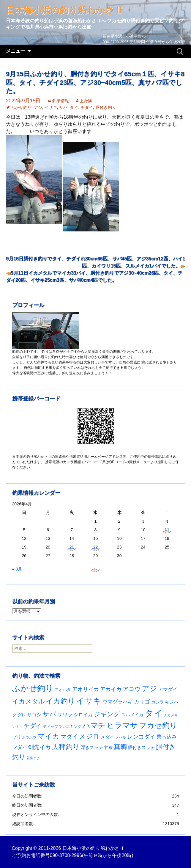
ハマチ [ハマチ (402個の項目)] (94, 725)
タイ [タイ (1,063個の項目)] (154, 713)
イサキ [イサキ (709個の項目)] (89, 701)
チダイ (87, 107)
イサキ (51, 107)
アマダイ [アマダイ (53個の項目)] (168, 689)
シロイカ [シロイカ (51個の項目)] (83, 715)
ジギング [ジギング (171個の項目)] (107, 714)
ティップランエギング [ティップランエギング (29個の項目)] (62, 727)
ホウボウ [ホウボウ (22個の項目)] (29, 737)
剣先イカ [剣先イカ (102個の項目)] (40, 747)
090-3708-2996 (66, 855)
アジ (38, 107)
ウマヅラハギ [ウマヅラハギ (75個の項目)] (118, 702)
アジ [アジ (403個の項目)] (149, 688)
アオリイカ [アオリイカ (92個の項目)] (86, 689)
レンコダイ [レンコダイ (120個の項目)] (141, 737)
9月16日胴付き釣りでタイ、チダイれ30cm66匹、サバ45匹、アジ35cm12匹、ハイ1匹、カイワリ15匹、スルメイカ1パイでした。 (95, 262)
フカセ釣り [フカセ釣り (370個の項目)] (158, 725)
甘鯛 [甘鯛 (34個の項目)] (108, 748)
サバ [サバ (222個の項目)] (49, 714)
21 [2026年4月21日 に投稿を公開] (72, 547)
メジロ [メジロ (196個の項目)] (89, 736)
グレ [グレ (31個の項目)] (22, 715)
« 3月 (17, 569)
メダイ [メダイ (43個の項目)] (107, 737)
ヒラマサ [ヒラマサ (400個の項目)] (122, 725)
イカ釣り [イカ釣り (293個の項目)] (60, 701)
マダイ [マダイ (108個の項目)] (69, 737)
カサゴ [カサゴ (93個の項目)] (142, 702)
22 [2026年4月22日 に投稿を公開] (96, 547)
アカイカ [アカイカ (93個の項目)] (111, 689)
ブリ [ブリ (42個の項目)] (17, 737)
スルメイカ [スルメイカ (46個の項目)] (132, 715)
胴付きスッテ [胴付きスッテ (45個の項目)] (141, 747)
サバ (63, 107)
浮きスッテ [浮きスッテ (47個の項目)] (92, 747)
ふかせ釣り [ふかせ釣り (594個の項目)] (33, 688)
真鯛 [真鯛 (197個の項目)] (120, 747)
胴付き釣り (106, 107)
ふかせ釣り (21, 107)
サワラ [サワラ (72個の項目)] (65, 715)
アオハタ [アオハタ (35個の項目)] (63, 690)
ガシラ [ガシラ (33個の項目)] (157, 702)
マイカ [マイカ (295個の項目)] (49, 736)
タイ (74, 107)
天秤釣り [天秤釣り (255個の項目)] (66, 747)
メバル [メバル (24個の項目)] (121, 737)
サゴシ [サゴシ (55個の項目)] (34, 715)
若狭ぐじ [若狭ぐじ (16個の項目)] (33, 758)
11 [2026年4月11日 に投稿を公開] (167, 530)
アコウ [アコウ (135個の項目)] (132, 689)
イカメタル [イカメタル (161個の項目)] (29, 701)
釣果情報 (61, 101)
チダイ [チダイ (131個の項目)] (33, 726)
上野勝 (86, 101)
